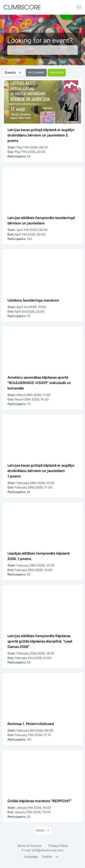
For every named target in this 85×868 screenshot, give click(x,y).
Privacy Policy (58, 846)
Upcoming (36, 73)
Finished (57, 73)
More (42, 830)
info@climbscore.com (48, 850)
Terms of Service (29, 846)
